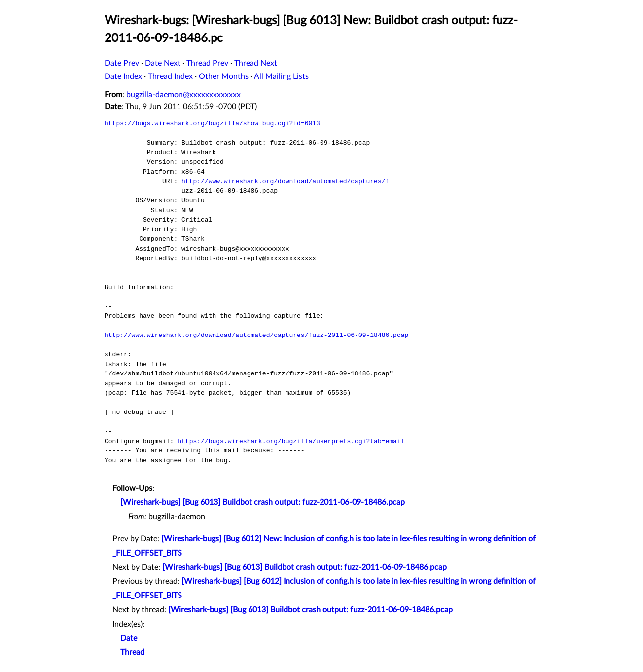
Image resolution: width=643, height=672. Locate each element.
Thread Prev (207, 63)
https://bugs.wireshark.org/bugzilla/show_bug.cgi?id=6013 (212, 123)
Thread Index (170, 76)
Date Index (123, 76)
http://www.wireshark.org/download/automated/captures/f (285, 181)
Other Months (224, 76)
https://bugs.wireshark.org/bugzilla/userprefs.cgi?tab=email (291, 441)
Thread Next (256, 63)
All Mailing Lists (281, 76)
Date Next (163, 63)
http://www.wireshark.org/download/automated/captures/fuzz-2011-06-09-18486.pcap (256, 335)
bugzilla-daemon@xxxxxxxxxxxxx (183, 95)
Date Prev (122, 63)
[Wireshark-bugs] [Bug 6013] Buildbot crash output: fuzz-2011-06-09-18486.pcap (263, 502)
